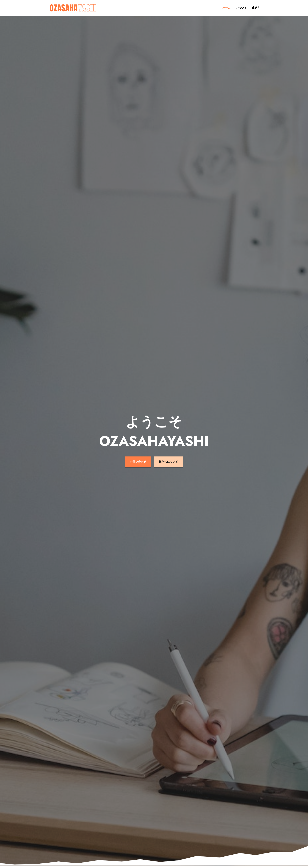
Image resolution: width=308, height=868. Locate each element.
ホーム (226, 8)
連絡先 (256, 8)
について (241, 8)
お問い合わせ (138, 454)
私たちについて (168, 454)
